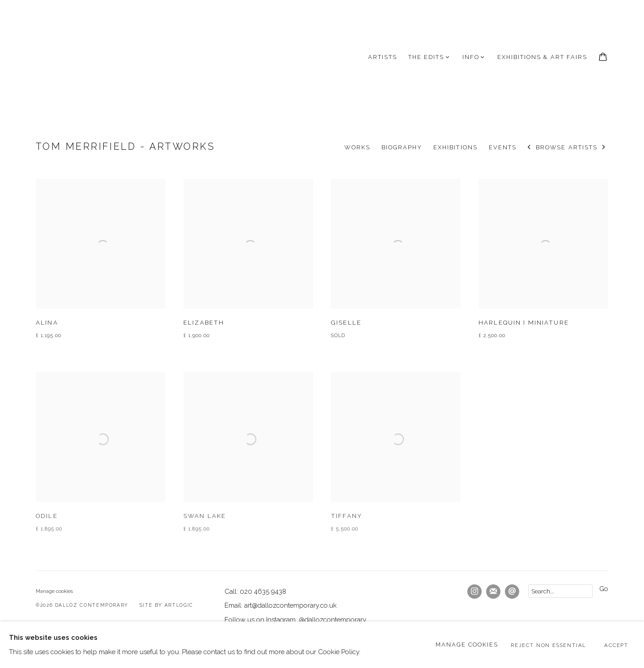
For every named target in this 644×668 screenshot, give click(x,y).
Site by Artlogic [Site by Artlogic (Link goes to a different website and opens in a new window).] (166, 605)
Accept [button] (616, 645)
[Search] (560, 591)
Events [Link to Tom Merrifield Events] (503, 147)
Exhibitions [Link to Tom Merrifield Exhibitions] (455, 147)
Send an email (512, 592)
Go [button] (604, 589)
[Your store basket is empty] (603, 58)
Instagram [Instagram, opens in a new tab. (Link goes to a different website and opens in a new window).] (475, 592)
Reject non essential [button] (549, 645)
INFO (471, 57)
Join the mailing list (493, 592)
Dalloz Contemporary (80, 57)
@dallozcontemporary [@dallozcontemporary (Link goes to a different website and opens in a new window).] (333, 619)
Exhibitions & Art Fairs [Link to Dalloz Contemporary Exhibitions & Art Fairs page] (542, 57)
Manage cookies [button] (54, 591)
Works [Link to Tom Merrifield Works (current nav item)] (357, 147)
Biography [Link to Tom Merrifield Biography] (402, 147)
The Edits (426, 57)
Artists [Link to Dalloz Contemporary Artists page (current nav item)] (383, 57)
